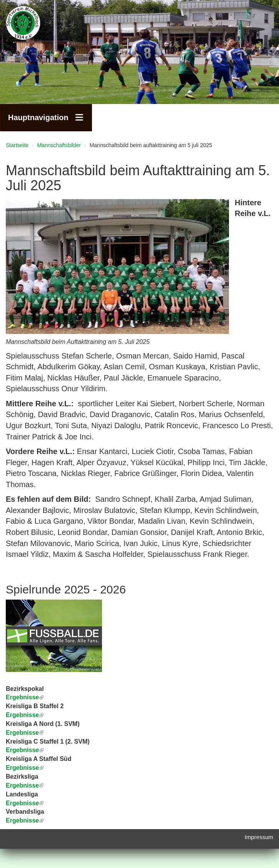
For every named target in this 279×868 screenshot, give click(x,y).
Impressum (259, 837)
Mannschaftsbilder (59, 145)
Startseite (17, 145)
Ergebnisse (25, 733)
